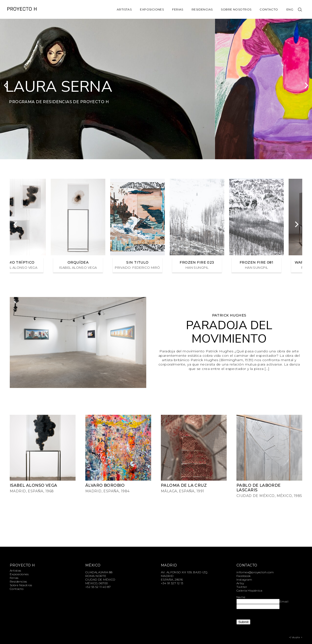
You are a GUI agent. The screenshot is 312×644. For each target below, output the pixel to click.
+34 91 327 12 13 (172, 583)
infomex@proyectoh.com (255, 572)
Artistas (124, 9)
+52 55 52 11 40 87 (98, 587)
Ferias (178, 9)
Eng (290, 9)
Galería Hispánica (249, 590)
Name (241, 597)
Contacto (269, 9)
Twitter (242, 587)
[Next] (306, 85)
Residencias (202, 9)
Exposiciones (152, 9)
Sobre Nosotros (236, 9)
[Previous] (6, 85)
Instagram (244, 580)
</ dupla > (296, 637)
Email (284, 601)
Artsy (240, 583)
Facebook (244, 576)
